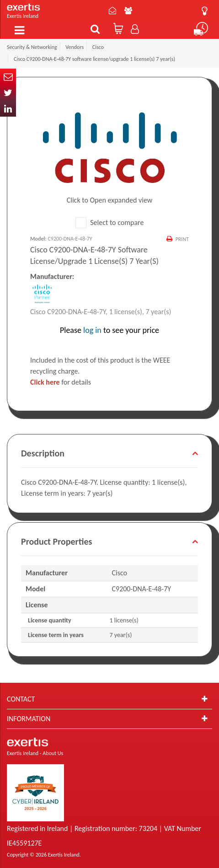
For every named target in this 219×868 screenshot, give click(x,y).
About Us (128, 11)
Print (182, 239)
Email (8, 77)
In (8, 109)
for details (61, 382)
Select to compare (110, 222)
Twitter (8, 93)
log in (92, 330)
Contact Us (112, 11)
